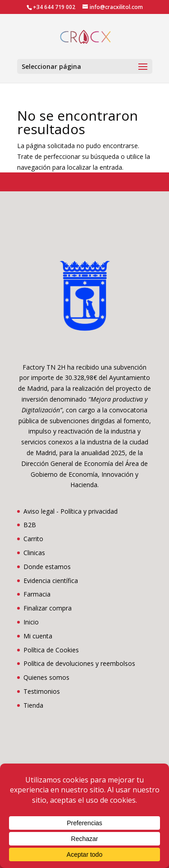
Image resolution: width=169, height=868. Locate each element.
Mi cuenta (38, 636)
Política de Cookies (51, 650)
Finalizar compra (48, 608)
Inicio (31, 622)
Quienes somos (46, 677)
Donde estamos (47, 567)
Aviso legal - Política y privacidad (71, 511)
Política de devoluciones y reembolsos (79, 663)
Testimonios (42, 691)
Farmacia (37, 594)
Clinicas (34, 553)
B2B (30, 525)
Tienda (33, 705)
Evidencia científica (51, 581)
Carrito (33, 539)
